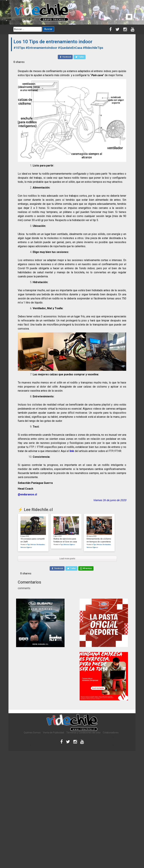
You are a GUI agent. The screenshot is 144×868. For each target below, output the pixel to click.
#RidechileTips (93, 48)
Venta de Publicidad (53, 733)
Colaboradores (111, 733)
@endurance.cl (27, 494)
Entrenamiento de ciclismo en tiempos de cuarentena (99, 540)
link (72, 451)
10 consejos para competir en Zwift (33, 540)
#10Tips (19, 48)
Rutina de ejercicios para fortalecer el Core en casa (65, 540)
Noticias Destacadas (38, 545)
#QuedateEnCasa (70, 48)
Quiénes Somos (32, 733)
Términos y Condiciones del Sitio (83, 733)
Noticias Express (26, 547)
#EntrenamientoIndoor (41, 48)
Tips (29, 545)
